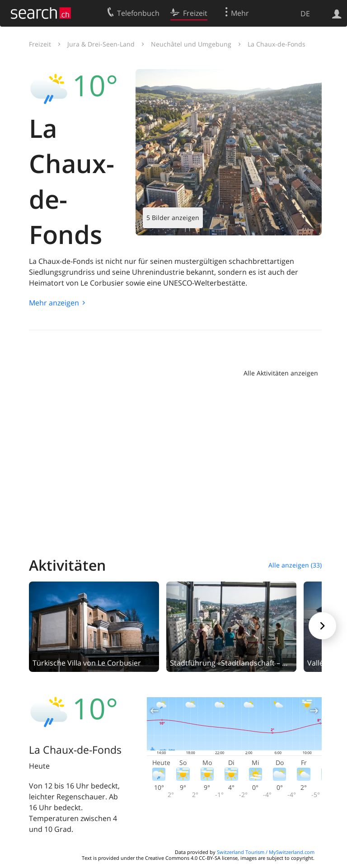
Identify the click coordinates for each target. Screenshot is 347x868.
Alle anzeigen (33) (295, 565)
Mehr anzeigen (54, 303)
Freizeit (40, 44)
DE (305, 14)
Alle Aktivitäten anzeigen (281, 373)
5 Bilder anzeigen (173, 218)
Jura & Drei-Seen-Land (101, 44)
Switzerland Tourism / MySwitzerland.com (266, 852)
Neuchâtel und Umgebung (191, 44)
